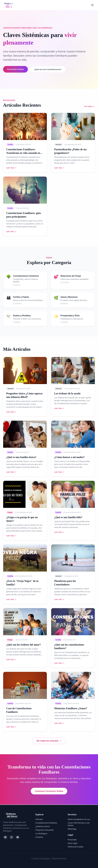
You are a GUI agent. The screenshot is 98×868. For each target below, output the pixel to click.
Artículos (39, 819)
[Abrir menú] (92, 5)
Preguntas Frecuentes (44, 830)
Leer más (11, 168)
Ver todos (90, 107)
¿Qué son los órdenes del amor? (24, 645)
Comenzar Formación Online (49, 791)
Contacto (39, 837)
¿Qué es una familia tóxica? (21, 457)
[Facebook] (5, 837)
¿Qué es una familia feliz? (68, 518)
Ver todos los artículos (49, 741)
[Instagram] (11, 837)
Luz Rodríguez (41, 833)
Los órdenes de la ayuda (67, 394)
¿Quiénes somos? (43, 826)
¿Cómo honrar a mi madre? (69, 457)
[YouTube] (18, 837)
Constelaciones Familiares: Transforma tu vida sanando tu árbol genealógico (23, 153)
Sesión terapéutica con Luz (79, 819)
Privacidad (72, 840)
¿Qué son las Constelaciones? (50, 69)
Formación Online (16, 69)
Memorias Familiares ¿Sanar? (71, 709)
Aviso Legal (72, 843)
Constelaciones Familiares (46, 823)
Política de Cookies (76, 847)
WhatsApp (72, 829)
